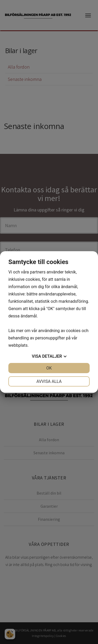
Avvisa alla (49, 381)
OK (49, 368)
